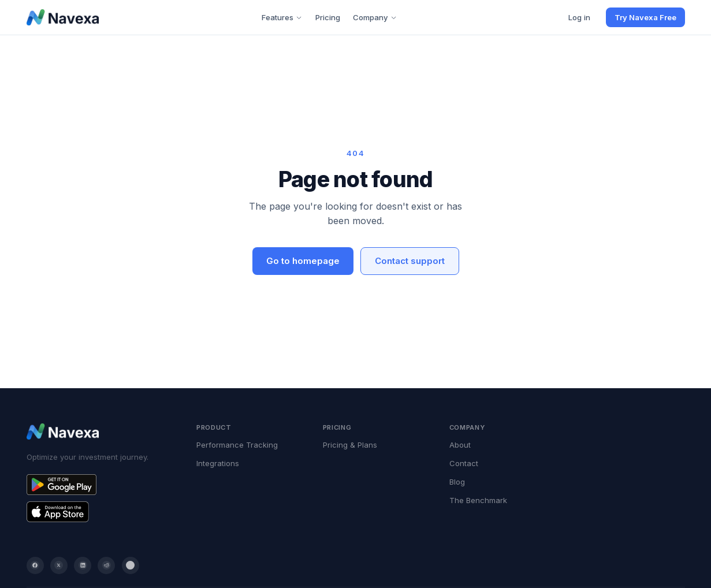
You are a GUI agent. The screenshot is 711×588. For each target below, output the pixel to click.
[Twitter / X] (59, 565)
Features (282, 17)
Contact (464, 463)
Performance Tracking (237, 445)
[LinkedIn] (83, 565)
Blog (457, 482)
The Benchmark (478, 500)
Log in (579, 17)
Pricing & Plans (350, 445)
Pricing (328, 17)
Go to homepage (303, 261)
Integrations (218, 463)
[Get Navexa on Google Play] (101, 485)
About (460, 445)
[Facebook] (35, 565)
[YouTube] (131, 565)
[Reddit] (106, 565)
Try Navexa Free (645, 17)
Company (375, 17)
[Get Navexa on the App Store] (101, 512)
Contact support (410, 261)
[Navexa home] (63, 17)
